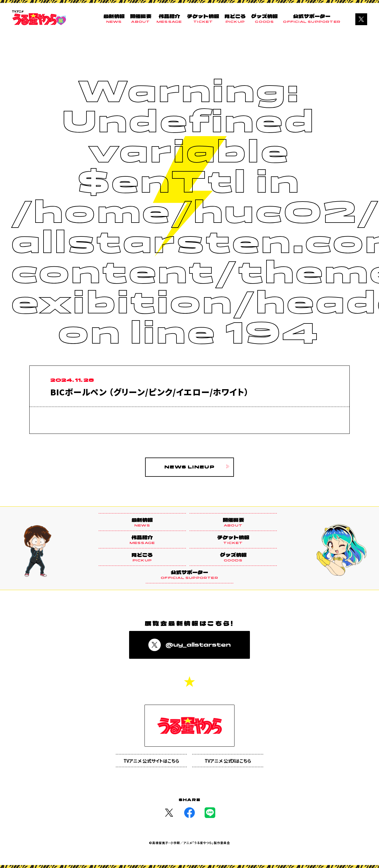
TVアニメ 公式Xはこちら (228, 761)
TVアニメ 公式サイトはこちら (151, 761)
